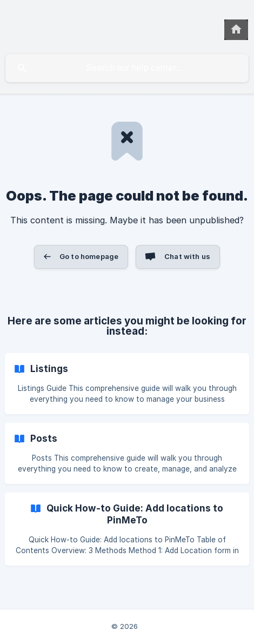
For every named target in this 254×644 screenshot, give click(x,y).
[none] (236, 30)
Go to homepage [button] (89, 256)
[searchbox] (127, 68)
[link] (127, 384)
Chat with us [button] (187, 256)
